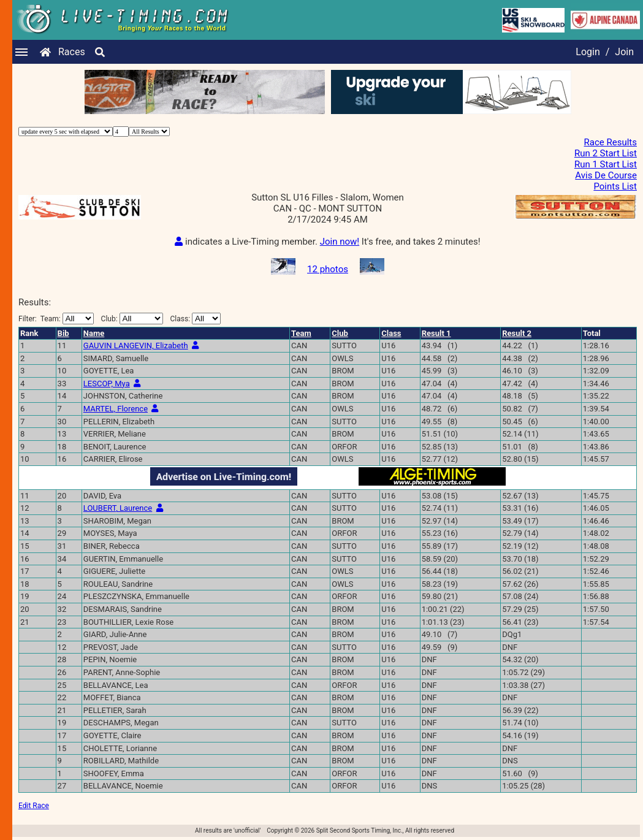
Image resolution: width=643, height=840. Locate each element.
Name (94, 333)
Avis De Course (606, 175)
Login (588, 52)
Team (301, 333)
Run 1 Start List (606, 164)
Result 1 (436, 333)
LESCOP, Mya (107, 384)
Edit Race (34, 806)
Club (340, 333)
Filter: (56, 319)
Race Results (611, 142)
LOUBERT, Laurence (118, 508)
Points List (615, 186)
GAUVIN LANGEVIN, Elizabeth (136, 346)
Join (624, 52)
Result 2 (517, 333)
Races (72, 52)
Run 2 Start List (606, 153)
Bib (63, 333)
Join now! (340, 242)
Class (391, 333)
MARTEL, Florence (116, 409)
